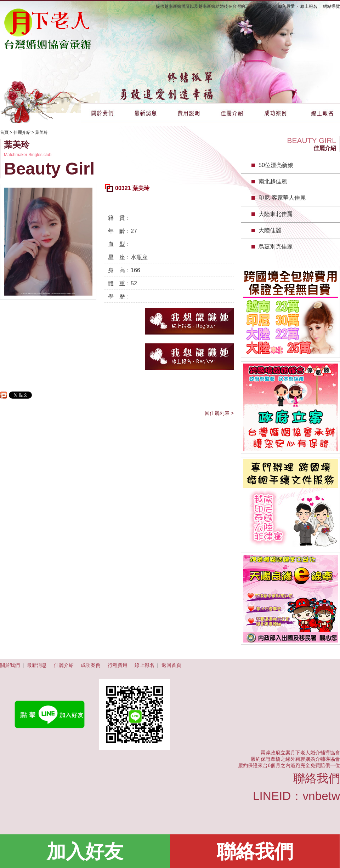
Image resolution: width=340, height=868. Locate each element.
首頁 (4, 132)
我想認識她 (189, 321)
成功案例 (275, 113)
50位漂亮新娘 (276, 165)
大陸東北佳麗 (276, 214)
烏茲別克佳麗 (276, 247)
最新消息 (146, 113)
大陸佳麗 (270, 230)
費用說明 (189, 113)
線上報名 (309, 6)
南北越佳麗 (273, 181)
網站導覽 (331, 6)
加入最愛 (286, 6)
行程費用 (118, 665)
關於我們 (102, 113)
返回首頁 (171, 665)
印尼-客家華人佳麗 (282, 198)
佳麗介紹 (232, 113)
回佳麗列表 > (219, 413)
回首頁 (266, 6)
